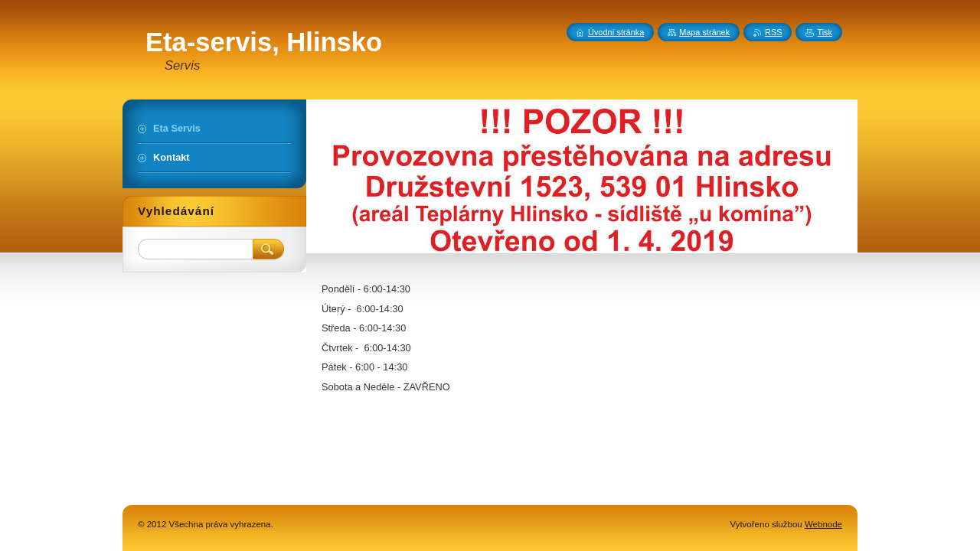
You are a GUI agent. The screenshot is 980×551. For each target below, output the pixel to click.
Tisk (825, 32)
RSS (773, 32)
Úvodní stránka (616, 32)
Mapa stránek (704, 32)
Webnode (823, 524)
